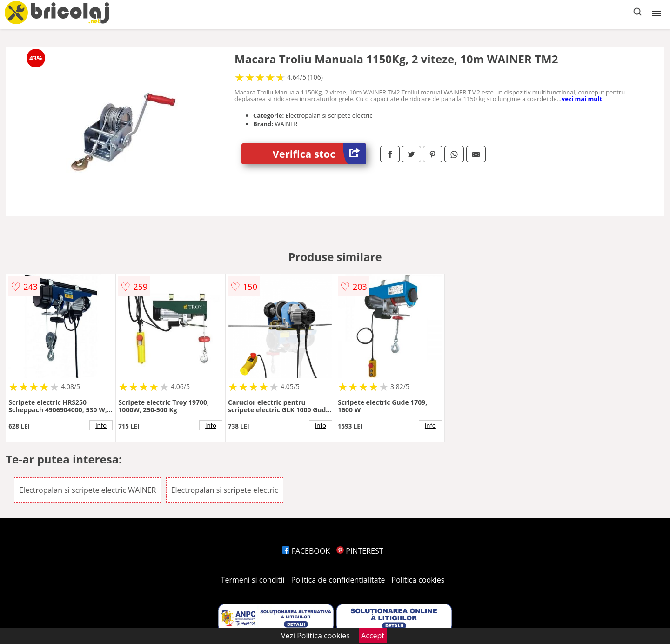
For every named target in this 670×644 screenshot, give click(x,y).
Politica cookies (418, 580)
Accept (373, 636)
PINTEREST (360, 551)
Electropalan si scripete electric (225, 490)
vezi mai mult (582, 99)
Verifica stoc (319, 154)
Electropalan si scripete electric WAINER (87, 490)
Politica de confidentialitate (338, 580)
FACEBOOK (306, 551)
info (101, 425)
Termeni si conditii (253, 580)
